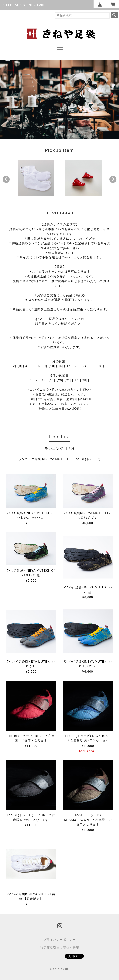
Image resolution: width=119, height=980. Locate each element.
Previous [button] (6, 179)
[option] (36, 178)
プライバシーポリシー (60, 940)
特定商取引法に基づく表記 (60, 948)
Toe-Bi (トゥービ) (87, 459)
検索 (114, 15)
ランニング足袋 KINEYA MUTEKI (43, 459)
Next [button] (113, 179)
